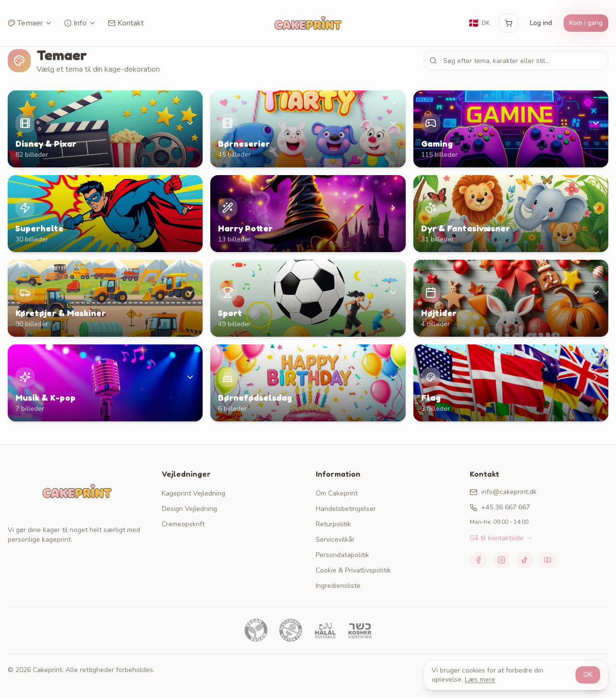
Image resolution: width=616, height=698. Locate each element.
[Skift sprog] (479, 23)
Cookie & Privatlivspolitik (353, 570)
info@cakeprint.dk (503, 492)
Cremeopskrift (183, 524)
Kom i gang (586, 23)
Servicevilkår (335, 539)
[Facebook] (478, 560)
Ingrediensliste (338, 586)
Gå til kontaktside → (501, 538)
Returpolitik (333, 524)
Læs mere (480, 679)
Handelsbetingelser (346, 509)
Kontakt (126, 23)
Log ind (541, 23)
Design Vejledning (189, 509)
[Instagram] (501, 560)
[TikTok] (525, 560)
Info (80, 23)
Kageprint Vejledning (193, 493)
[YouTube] (548, 560)
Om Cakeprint (337, 493)
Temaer (30, 23)
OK (588, 675)
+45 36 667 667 (500, 507)
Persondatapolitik (342, 555)
